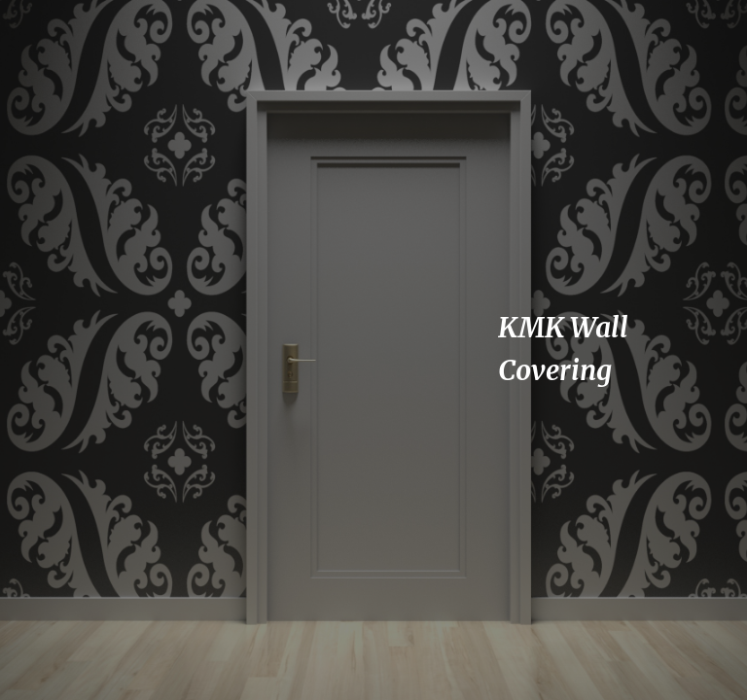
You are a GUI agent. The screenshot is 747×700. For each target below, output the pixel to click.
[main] (591, 350)
